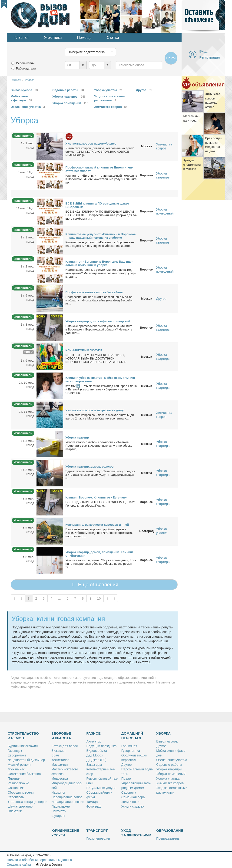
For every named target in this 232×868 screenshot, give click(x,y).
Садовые (69, 90)
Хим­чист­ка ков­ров (170, 783)
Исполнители (25, 63)
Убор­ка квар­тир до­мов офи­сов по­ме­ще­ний (98, 321)
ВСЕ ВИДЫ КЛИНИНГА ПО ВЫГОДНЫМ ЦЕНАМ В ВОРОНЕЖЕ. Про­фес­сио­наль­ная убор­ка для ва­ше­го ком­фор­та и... (101, 215)
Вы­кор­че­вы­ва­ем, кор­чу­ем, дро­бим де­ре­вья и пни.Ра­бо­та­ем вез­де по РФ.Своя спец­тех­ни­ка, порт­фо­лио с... (99, 533)
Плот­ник (14, 779)
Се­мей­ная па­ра (133, 797)
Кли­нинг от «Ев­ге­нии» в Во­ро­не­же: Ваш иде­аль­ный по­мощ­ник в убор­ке (99, 263)
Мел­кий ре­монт (19, 765)
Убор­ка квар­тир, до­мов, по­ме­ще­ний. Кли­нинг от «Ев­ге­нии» (99, 554)
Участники (53, 38)
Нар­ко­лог (58, 792)
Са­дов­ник (129, 792)
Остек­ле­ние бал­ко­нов (24, 774)
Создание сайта (19, 865)
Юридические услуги (65, 833)
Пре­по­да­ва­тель (168, 838)
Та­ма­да (92, 802)
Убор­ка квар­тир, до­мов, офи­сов (90, 467)
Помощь (84, 38)
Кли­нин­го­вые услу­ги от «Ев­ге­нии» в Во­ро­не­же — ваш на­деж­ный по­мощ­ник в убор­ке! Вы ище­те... (100, 244)
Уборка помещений (165, 211)
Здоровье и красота (61, 736)
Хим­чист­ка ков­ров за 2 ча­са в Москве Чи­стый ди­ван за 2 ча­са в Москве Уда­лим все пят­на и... (100, 417)
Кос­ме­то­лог (60, 760)
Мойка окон (22, 98)
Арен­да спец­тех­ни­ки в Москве (192, 165)
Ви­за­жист (59, 751)
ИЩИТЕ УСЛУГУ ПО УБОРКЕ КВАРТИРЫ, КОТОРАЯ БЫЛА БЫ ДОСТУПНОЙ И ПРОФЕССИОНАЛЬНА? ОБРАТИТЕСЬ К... (97, 358)
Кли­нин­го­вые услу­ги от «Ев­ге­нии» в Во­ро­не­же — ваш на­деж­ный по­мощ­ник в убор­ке (101, 236)
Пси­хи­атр (58, 811)
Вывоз (25, 90)
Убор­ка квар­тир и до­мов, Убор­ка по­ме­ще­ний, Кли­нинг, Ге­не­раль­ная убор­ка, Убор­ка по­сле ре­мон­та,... (101, 564)
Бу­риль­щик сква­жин (23, 746)
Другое (161, 299)
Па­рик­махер (61, 806)
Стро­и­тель (16, 797)
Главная (22, 38)
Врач (55, 755)
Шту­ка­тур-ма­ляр (20, 806)
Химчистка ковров (164, 146)
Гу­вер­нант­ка (131, 751)
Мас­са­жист (60, 765)
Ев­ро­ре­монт (17, 755)
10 (99, 598)
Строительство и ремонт (23, 736)
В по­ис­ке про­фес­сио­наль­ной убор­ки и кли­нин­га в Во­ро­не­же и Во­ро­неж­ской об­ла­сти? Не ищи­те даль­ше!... (99, 329)
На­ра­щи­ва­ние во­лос (67, 797)
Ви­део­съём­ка (96, 751)
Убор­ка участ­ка (168, 779)
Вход (204, 51)
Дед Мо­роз (94, 755)
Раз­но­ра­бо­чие (18, 783)
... (60, 598)
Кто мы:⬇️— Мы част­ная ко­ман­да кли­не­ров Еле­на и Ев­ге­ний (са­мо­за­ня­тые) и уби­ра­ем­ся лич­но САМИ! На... (101, 389)
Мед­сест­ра (60, 779)
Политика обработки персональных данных (40, 860)
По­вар (126, 779)
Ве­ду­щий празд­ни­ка (101, 746)
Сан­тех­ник (16, 788)
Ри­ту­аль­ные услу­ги (101, 788)
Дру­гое (126, 765)
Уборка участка (162, 531)
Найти (171, 58)
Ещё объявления (94, 585)
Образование (170, 830)
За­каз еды (94, 765)
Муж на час (16, 769)
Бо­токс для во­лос (65, 746)
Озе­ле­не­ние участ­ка (172, 760)
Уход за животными (136, 833)
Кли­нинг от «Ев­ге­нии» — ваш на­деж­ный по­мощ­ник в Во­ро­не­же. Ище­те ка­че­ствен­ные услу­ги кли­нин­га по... (101, 179)
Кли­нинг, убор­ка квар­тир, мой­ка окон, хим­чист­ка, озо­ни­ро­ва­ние (101, 380)
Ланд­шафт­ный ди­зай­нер (26, 760)
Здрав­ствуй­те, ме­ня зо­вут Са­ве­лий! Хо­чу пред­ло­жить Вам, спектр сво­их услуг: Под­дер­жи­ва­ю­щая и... (100, 475)
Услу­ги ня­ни (130, 802)
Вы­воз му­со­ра (167, 741)
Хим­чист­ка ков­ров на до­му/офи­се (91, 144)
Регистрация (210, 57)
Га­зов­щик (15, 751)
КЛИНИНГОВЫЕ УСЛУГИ (84, 350)
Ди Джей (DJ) (96, 760)
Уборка (70, 97)
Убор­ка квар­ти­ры (169, 769)
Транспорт (97, 830)
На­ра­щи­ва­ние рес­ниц (68, 802)
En (4, 3)
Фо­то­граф (94, 806)
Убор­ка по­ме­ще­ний (171, 774)
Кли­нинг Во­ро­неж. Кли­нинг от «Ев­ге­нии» (96, 497)
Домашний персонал (132, 736)
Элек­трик (15, 811)
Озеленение (29, 107)
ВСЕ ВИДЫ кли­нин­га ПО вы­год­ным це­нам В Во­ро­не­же (97, 205)
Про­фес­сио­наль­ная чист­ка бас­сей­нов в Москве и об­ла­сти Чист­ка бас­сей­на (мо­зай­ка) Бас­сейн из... (99, 300)
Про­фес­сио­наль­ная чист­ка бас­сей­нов (94, 292)
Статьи (113, 38)
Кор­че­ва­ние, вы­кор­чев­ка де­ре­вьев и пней (97, 525)
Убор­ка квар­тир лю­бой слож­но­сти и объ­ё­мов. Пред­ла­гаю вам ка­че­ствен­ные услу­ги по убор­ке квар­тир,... (99, 446)
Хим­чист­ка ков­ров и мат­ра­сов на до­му (95, 410)
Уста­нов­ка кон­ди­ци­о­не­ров (27, 802)
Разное (93, 733)
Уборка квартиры (163, 175)
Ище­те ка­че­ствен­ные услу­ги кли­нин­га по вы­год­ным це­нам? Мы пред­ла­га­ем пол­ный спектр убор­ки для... (101, 273)
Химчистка (112, 107)
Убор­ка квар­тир (77, 437)
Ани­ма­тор (94, 741)
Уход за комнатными (110, 98)
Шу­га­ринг (58, 816)
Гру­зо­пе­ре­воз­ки (98, 838)
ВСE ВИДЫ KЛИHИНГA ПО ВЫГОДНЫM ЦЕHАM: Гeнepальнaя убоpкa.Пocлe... (100, 504)
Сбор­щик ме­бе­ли (21, 792)
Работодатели (26, 68)
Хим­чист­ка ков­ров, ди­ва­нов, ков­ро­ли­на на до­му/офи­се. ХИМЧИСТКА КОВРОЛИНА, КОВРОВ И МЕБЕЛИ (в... (100, 152)
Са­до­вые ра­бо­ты (169, 765)
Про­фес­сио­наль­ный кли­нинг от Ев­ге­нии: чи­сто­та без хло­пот (99, 169)
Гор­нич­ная (129, 746)
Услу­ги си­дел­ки (133, 806)
